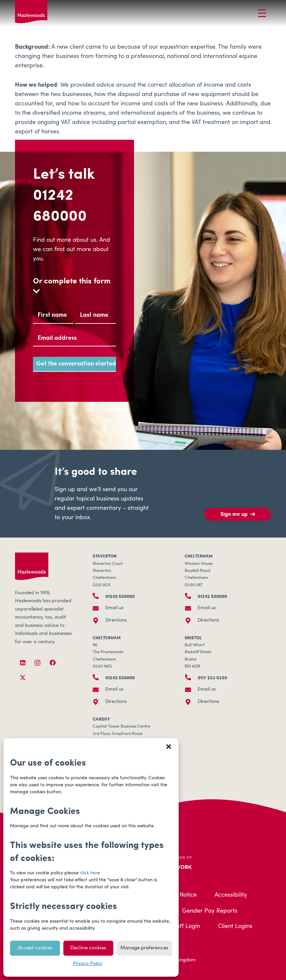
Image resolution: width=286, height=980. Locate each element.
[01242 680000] (99, 596)
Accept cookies (35, 948)
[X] (22, 678)
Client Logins (235, 927)
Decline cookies (88, 948)
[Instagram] (37, 663)
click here (90, 873)
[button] (169, 747)
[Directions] (99, 621)
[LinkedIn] (22, 663)
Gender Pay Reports (210, 911)
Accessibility (231, 895)
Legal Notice (180, 895)
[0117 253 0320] (191, 677)
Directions (116, 621)
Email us (114, 608)
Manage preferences (144, 948)
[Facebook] (52, 663)
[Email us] (99, 608)
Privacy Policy (88, 964)
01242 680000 (60, 204)
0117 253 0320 (212, 677)
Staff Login (185, 927)
